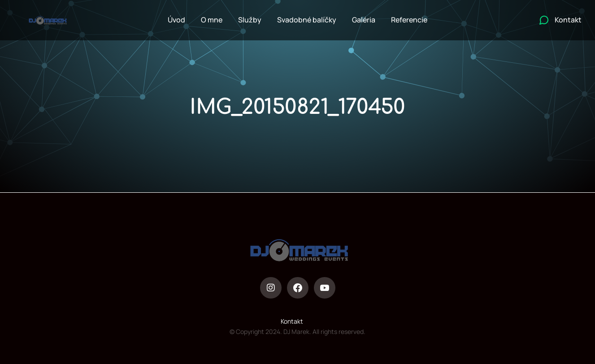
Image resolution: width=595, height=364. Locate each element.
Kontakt (292, 321)
